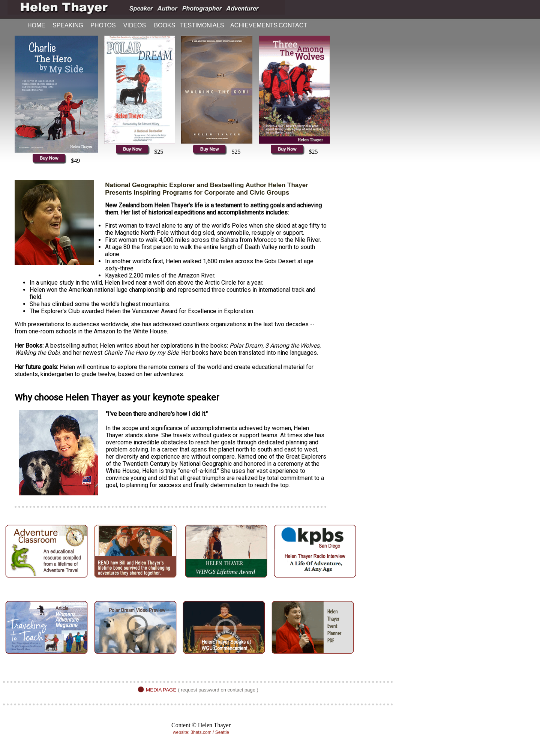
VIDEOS (135, 25)
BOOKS (165, 25)
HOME (36, 25)
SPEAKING (68, 25)
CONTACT (293, 25)
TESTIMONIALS (202, 25)
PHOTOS (103, 25)
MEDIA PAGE (161, 690)
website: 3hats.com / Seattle (201, 732)
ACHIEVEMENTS (250, 25)
